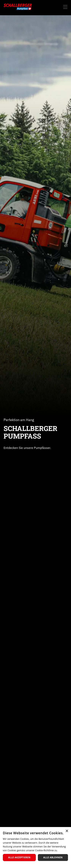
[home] (18, 7)
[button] (65, 6)
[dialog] (35, 848)
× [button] (67, 831)
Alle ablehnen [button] (53, 857)
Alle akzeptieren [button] (19, 857)
